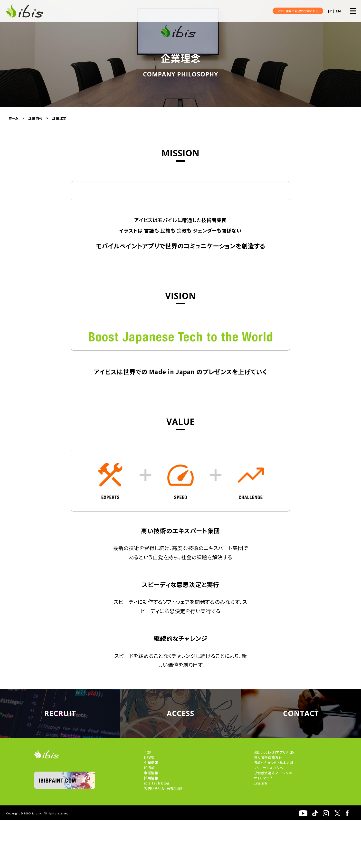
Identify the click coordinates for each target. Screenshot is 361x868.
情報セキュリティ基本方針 (274, 811)
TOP (148, 800)
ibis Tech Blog (157, 831)
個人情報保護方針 (268, 805)
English (260, 831)
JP (330, 11)
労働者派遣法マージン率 (273, 821)
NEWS (149, 805)
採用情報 (151, 826)
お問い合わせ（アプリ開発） (274, 800)
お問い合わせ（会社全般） (163, 836)
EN (338, 11)
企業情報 (151, 811)
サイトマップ (263, 826)
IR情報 (149, 816)
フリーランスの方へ (268, 816)
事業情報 (151, 821)
